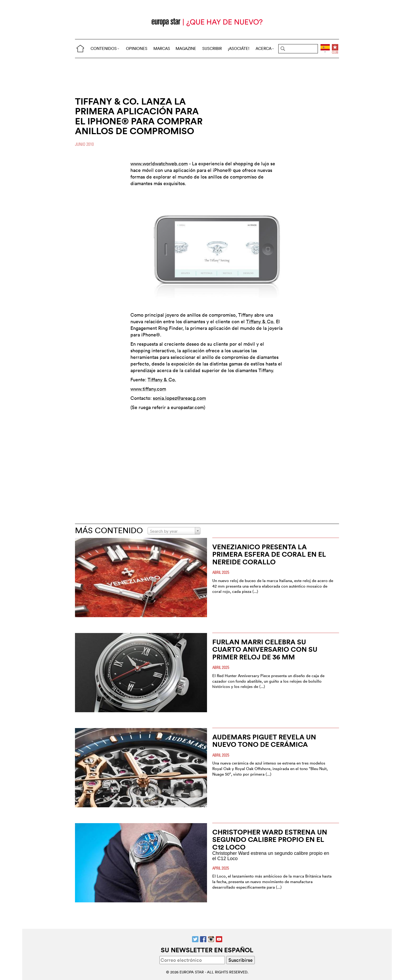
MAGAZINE (186, 48)
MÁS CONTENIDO (109, 530)
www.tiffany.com (148, 389)
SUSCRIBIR (212, 48)
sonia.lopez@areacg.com (179, 398)
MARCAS (162, 48)
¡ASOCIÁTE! (239, 48)
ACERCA (265, 48)
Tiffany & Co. (260, 322)
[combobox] (174, 531)
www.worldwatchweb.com (159, 164)
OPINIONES (137, 48)
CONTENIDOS (105, 48)
